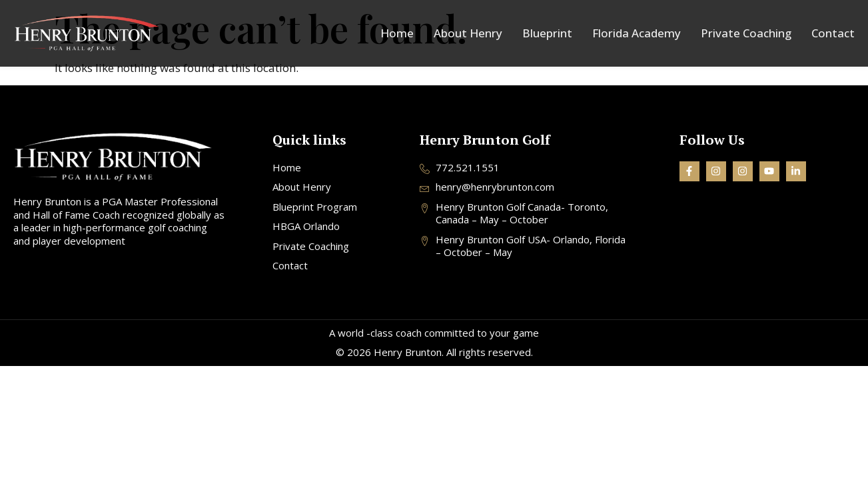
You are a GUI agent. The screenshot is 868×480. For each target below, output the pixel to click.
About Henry (468, 33)
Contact (833, 33)
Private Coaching (746, 33)
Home (397, 33)
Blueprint (547, 33)
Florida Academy (637, 33)
